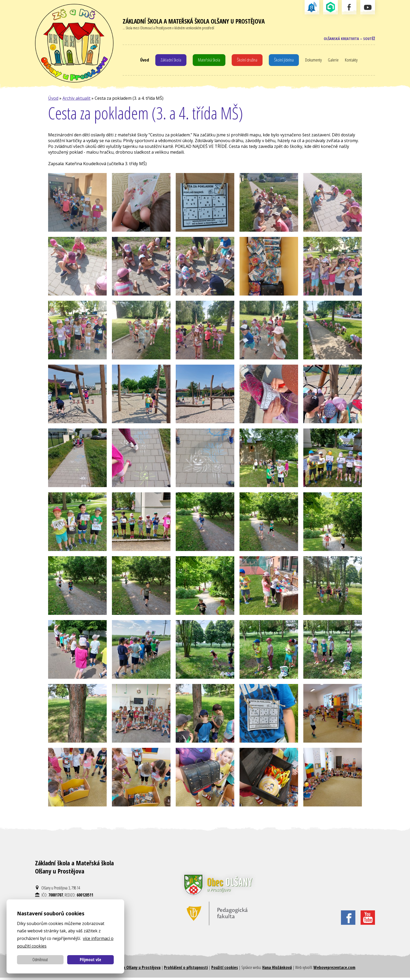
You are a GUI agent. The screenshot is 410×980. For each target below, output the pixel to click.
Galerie (335, 61)
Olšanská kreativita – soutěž (347, 39)
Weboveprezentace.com (334, 970)
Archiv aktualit (76, 101)
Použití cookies (225, 970)
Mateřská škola (209, 61)
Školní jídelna (284, 61)
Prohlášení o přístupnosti (186, 970)
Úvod (143, 61)
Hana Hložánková (277, 970)
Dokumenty (314, 61)
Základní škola (170, 61)
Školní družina (247, 61)
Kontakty (353, 61)
